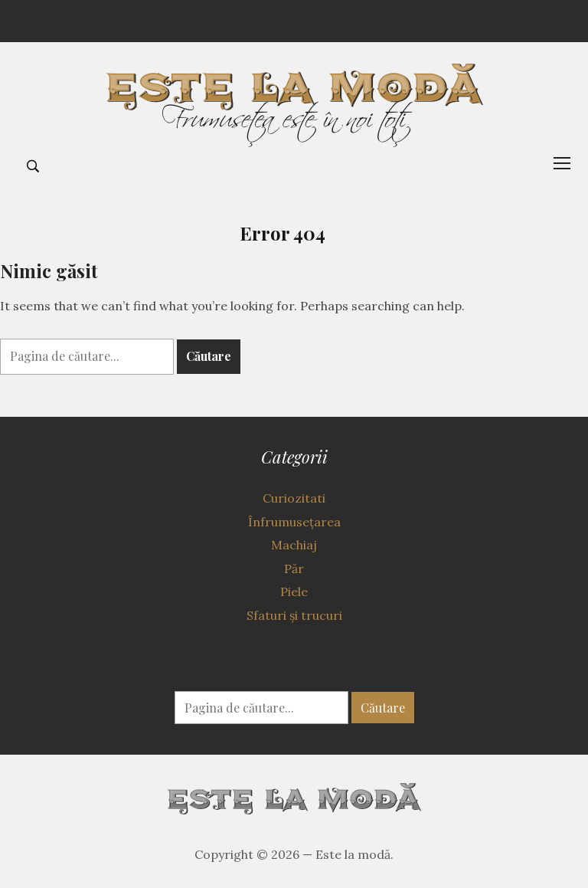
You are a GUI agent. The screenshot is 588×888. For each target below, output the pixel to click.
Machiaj (294, 545)
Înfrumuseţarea (294, 522)
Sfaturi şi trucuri (294, 615)
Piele (294, 591)
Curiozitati (294, 498)
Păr (294, 569)
